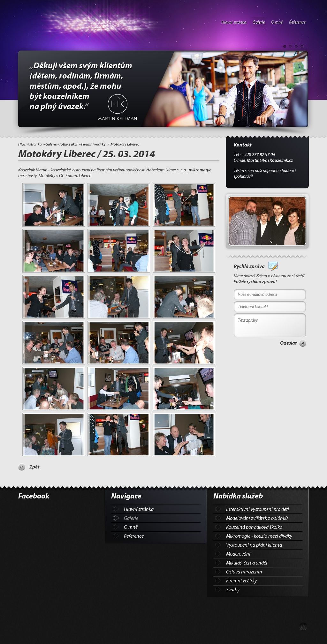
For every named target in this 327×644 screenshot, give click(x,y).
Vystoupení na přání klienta (254, 545)
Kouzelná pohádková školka (254, 527)
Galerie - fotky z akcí (61, 144)
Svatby (233, 590)
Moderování (238, 554)
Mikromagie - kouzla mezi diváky (259, 536)
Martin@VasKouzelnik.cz (270, 161)
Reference (297, 22)
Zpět (34, 467)
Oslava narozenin (244, 572)
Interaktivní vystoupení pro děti (258, 509)
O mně (277, 22)
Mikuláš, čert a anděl (247, 563)
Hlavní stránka (234, 22)
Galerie (259, 22)
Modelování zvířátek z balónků (257, 518)
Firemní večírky (93, 144)
